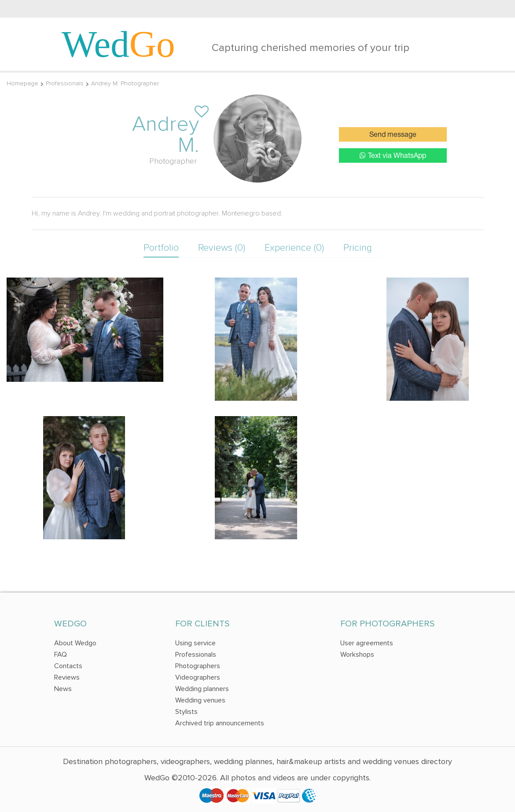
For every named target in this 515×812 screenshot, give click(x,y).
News (63, 689)
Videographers (198, 677)
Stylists (186, 712)
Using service (195, 643)
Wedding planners (202, 689)
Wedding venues (200, 700)
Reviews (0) (222, 248)
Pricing (358, 248)
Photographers (198, 666)
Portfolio (161, 248)
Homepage (22, 83)
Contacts (68, 666)
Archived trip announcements (220, 723)
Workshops (357, 655)
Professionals (65, 83)
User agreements (367, 643)
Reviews (67, 677)
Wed (118, 44)
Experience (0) (294, 248)
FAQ (61, 655)
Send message (393, 135)
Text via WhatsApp (393, 155)
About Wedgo (75, 643)
